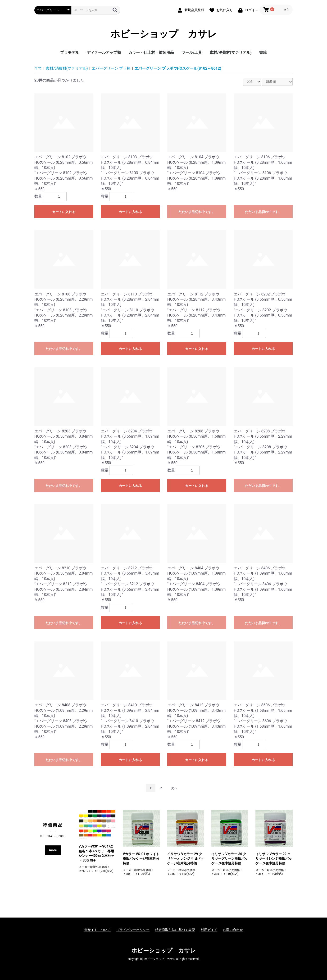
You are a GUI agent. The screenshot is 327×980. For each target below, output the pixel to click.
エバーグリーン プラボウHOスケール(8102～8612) (178, 68)
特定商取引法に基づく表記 (175, 930)
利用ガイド (209, 930)
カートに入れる (64, 212)
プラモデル (70, 52)
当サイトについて (97, 930)
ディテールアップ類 (104, 52)
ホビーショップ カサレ (164, 34)
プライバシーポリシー (133, 930)
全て (38, 68)
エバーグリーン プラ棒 (111, 68)
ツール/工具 (192, 52)
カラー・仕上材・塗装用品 (151, 52)
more (53, 850)
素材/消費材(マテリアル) (230, 52)
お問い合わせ (233, 930)
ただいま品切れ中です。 (197, 212)
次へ (174, 788)
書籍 (263, 52)
